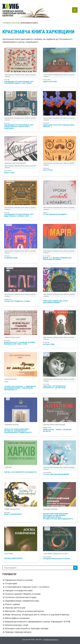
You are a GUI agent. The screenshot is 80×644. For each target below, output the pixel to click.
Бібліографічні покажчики (17, 618)
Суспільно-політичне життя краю (21, 597)
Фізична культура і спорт (17, 625)
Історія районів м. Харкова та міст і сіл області (27, 587)
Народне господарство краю (19, 590)
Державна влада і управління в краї (22, 601)
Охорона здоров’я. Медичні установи (23, 594)
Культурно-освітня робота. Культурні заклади (27, 628)
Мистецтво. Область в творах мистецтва (24, 611)
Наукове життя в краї (15, 608)
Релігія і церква (12, 604)
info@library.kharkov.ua (51, 640)
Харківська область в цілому (19, 580)
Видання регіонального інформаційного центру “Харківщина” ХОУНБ (38, 622)
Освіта (6, 382)
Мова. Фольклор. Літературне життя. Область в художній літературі (37, 615)
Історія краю (11, 583)
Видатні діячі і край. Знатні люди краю (15, 163)
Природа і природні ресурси (18, 632)
